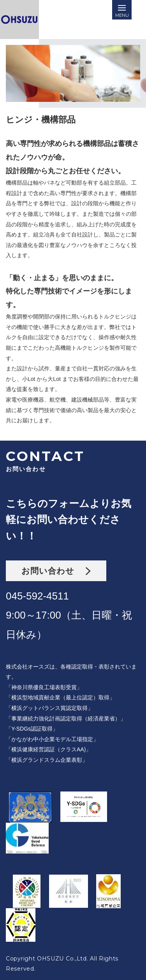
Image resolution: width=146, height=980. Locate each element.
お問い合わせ (56, 571)
